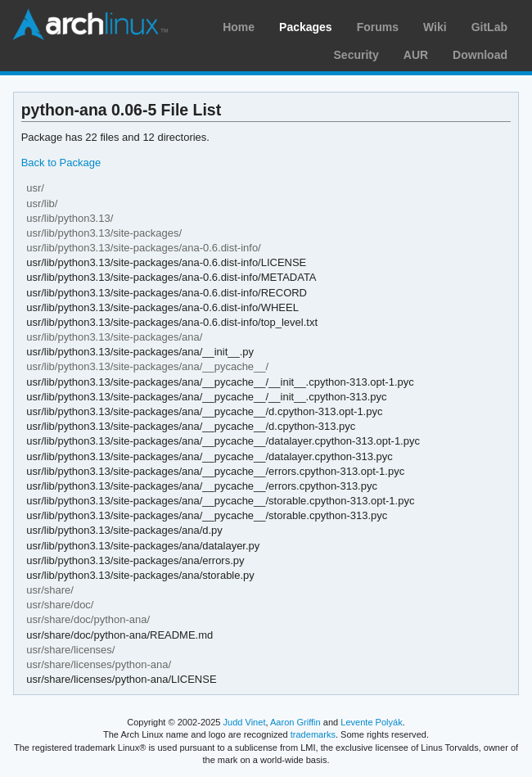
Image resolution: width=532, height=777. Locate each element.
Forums (378, 27)
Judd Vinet (245, 722)
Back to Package (61, 163)
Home (239, 27)
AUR (416, 55)
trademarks (313, 734)
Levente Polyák (371, 722)
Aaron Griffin (295, 722)
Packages (306, 27)
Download (480, 55)
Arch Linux (90, 25)
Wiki (435, 27)
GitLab (489, 27)
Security (356, 55)
